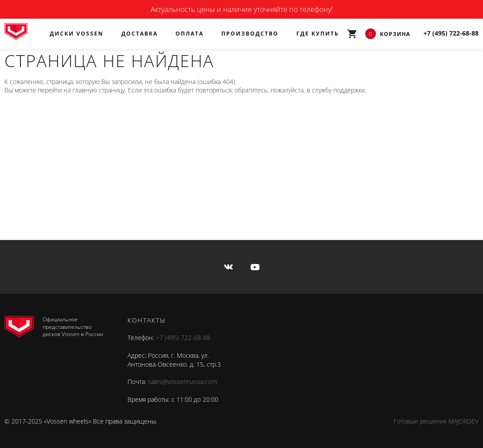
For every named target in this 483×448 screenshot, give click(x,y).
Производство (250, 34)
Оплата (190, 34)
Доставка (140, 34)
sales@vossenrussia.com (182, 382)
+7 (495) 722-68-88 (183, 338)
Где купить (318, 34)
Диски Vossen (77, 34)
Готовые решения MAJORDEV (436, 421)
